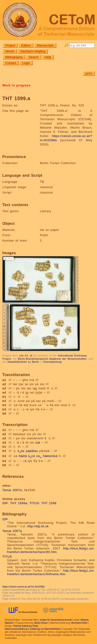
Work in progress (16, 85)
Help (48, 57)
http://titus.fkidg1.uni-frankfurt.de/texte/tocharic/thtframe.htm (51, 572)
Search (34, 57)
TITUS (34, 503)
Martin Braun (41, 623)
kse (21, 451)
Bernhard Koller (79, 623)
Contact (11, 63)
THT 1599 (49, 503)
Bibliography (14, 57)
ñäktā (23, 456)
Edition (26, 45)
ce (39, 456)
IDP (5, 503)
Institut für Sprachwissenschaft (56, 620)
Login (26, 63)
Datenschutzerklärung (16, 629)
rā (25, 461)
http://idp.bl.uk (38, 526)
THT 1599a (19, 503)
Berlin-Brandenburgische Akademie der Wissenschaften (52, 359)
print (89, 73)
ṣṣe (38, 442)
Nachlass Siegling (33, 51)
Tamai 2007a (12, 490)
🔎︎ (66, 45)
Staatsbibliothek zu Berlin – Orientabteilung (34, 362)
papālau (32, 451)
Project (10, 45)
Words (10, 51)
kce (32, 456)
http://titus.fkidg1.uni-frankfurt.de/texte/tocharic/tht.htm (51, 550)
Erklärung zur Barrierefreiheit (45, 629)
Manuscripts (45, 45)
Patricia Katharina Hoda (26, 626)
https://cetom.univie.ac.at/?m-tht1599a (24, 586)
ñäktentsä (50, 456)
